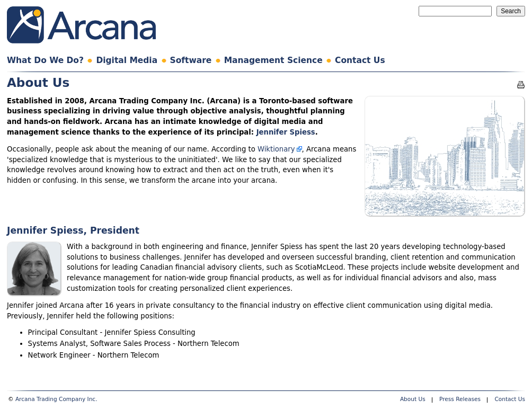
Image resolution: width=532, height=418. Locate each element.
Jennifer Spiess (286, 132)
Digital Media (127, 60)
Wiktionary (276, 149)
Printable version (521, 85)
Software (191, 60)
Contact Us (360, 60)
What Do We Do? (45, 60)
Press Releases (460, 399)
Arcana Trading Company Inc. (56, 399)
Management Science (273, 60)
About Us (413, 399)
